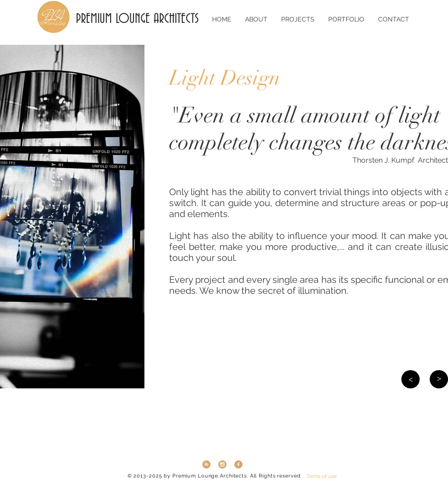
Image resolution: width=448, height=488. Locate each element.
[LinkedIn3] (206, 464)
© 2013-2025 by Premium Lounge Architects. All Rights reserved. (215, 476)
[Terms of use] (321, 476)
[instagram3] (222, 464)
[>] (411, 379)
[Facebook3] (238, 464)
